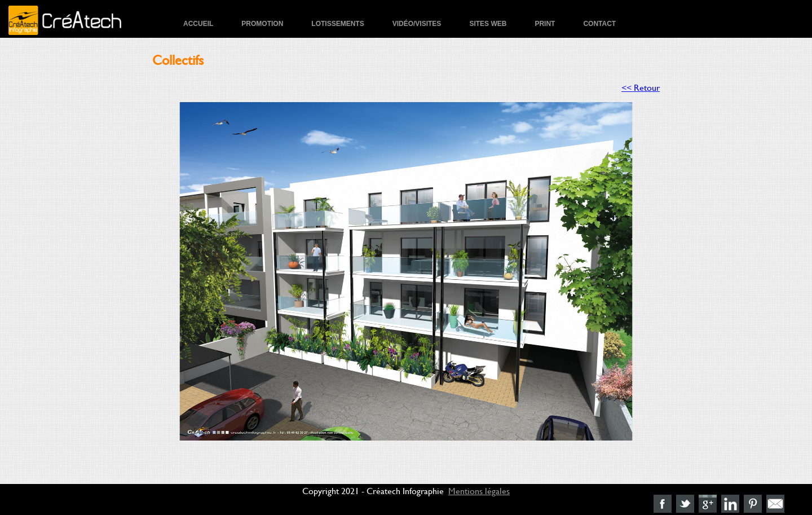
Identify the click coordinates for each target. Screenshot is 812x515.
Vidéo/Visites (417, 24)
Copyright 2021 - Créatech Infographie (373, 490)
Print (545, 24)
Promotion (262, 24)
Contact (599, 24)
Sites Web (488, 24)
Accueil (198, 24)
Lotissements (337, 24)
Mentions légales (479, 490)
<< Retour (641, 87)
